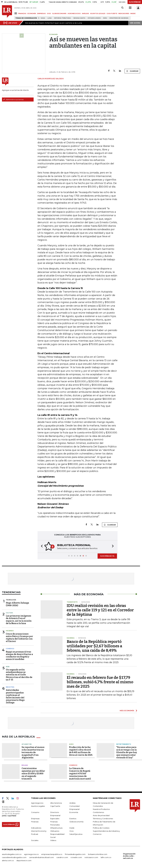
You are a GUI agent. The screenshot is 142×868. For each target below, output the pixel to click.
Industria (10, 687)
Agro (71, 744)
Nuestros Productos (101, 809)
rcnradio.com (76, 857)
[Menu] (16, 13)
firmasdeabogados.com (75, 854)
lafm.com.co (106, 857)
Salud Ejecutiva (76, 834)
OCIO (49, 14)
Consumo (35, 812)
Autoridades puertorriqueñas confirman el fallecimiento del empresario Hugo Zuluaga (15, 696)
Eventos (73, 818)
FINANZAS (22, 14)
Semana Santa (79, 18)
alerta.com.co (8, 860)
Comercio (10, 648)
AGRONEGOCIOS (74, 14)
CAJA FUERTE (112, 14)
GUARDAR (132, 71)
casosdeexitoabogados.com (14, 857)
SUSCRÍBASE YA (107, 556)
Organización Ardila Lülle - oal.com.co (129, 856)
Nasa (43, 18)
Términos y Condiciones (103, 818)
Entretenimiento (124, 744)
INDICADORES (124, 14)
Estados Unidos (94, 18)
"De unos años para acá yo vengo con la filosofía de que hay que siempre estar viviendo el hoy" (127, 752)
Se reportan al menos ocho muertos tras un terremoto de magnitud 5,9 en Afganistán (33, 752)
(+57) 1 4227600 (9, 815)
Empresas (35, 818)
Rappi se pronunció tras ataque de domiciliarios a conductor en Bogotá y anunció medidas (19, 655)
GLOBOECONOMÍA (59, 14)
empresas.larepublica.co (52, 854)
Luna (50, 18)
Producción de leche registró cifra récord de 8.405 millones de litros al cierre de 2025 (81, 751)
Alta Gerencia (56, 803)
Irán (105, 18)
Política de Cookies (101, 828)
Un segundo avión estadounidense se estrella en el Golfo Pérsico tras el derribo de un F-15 (19, 674)
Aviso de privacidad (101, 815)
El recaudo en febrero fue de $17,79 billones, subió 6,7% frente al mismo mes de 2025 (100, 682)
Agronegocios (37, 803)
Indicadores (36, 828)
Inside (72, 828)
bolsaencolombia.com (98, 854)
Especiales (55, 818)
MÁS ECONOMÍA (127, 710)
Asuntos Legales (38, 806)
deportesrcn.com (24, 860)
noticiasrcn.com (91, 857)
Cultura (9, 613)
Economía (74, 812)
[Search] (122, 8)
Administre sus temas (13, 99)
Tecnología (11, 600)
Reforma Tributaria (62, 18)
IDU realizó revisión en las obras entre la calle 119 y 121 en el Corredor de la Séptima (100, 610)
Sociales (35, 840)
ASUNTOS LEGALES (98, 14)
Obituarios (55, 831)
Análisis (72, 803)
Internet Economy (39, 831)
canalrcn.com (62, 857)
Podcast (35, 834)
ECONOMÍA (32, 14)
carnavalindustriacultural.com (41, 857)
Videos (53, 840)
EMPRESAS (41, 14)
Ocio (72, 831)
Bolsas (25, 765)
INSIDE (133, 14)
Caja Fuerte (55, 806)
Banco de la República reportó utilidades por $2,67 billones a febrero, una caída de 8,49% (94, 646)
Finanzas (35, 821)
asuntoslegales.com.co (12, 854)
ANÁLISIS (85, 14)
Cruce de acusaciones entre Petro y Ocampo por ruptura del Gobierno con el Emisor (19, 637)
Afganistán (27, 744)
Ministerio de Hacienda (119, 18)
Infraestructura (56, 828)
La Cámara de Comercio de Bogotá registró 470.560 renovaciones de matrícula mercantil (80, 773)
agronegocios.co (31, 854)
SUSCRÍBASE (135, 2)
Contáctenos (98, 812)
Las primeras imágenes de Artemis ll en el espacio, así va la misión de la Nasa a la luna (19, 619)
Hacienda (10, 630)
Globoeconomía (76, 821)
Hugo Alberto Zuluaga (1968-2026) (17, 604)
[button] (41, 546)
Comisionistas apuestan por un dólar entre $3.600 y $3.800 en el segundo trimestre (33, 773)
